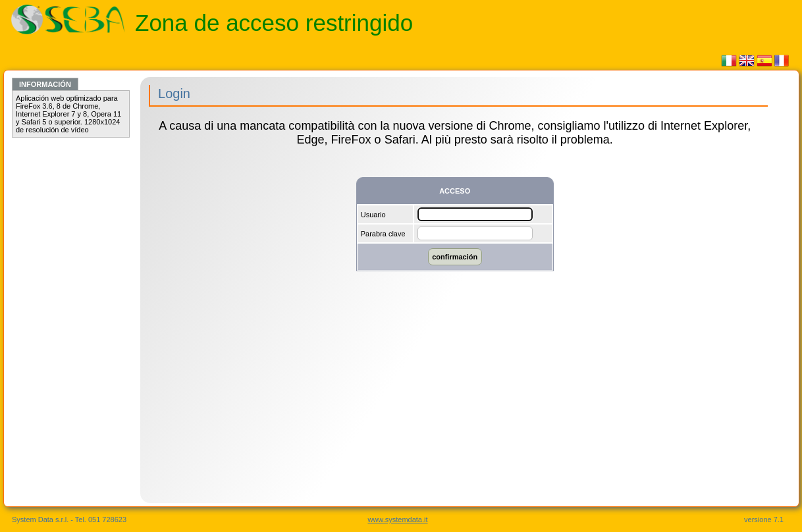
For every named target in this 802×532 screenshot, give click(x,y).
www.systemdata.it (397, 519)
